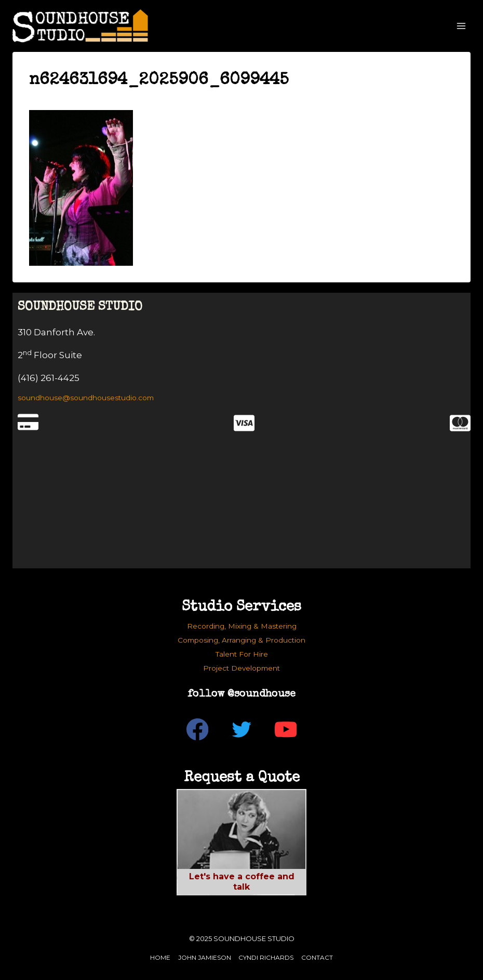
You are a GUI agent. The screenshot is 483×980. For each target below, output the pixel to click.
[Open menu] (461, 26)
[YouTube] (286, 730)
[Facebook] (198, 730)
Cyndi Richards (266, 957)
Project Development (242, 668)
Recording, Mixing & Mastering (242, 626)
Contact (317, 957)
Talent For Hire (242, 654)
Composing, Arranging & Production (242, 640)
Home (160, 957)
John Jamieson (205, 957)
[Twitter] (242, 730)
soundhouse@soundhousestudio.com (86, 398)
